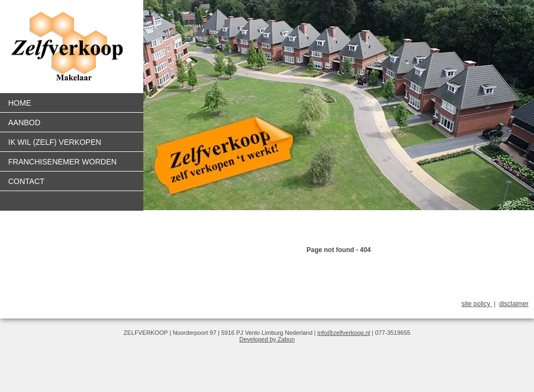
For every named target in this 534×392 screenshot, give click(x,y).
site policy (477, 304)
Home (20, 103)
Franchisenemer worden (62, 162)
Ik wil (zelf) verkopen (55, 142)
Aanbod (24, 122)
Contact (26, 181)
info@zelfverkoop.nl (344, 333)
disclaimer (514, 304)
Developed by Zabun (267, 339)
